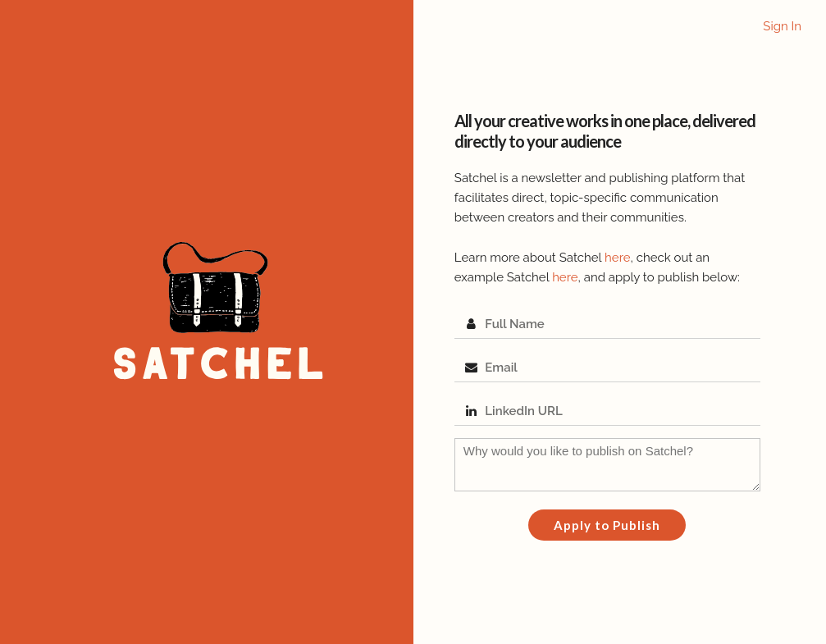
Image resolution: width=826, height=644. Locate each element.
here (617, 258)
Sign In (782, 26)
